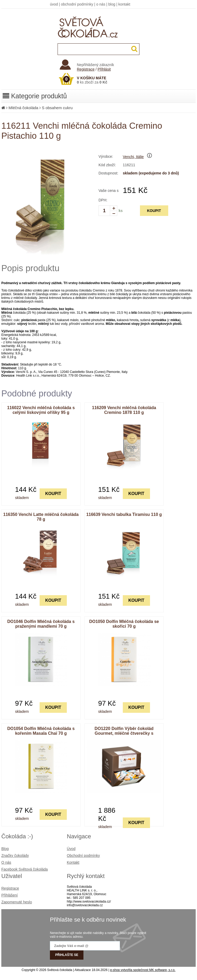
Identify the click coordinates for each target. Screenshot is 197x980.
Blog (5, 849)
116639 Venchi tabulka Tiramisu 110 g (124, 514)
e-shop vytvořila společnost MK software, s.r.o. (143, 970)
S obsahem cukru (57, 108)
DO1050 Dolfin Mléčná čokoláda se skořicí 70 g (124, 624)
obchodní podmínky (77, 4)
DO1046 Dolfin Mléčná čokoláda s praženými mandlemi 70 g (41, 624)
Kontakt (73, 862)
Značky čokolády (15, 856)
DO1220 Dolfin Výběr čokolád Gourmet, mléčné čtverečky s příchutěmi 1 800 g (124, 733)
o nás (101, 4)
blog (112, 4)
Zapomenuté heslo (17, 902)
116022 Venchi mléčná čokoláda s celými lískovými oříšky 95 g (41, 410)
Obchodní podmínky (83, 856)
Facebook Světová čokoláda (25, 869)
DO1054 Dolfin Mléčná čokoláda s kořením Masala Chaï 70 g (41, 731)
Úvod (71, 849)
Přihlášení (10, 895)
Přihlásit (104, 69)
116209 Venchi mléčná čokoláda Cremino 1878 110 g (124, 410)
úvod (54, 4)
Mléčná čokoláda (23, 108)
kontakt (124, 4)
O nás (6, 862)
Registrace (86, 69)
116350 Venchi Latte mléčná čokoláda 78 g (41, 517)
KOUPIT (154, 211)
